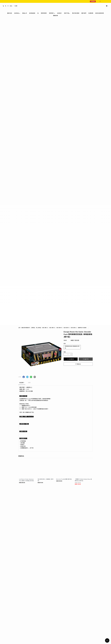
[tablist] (55, 383)
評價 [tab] (29, 383)
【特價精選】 (93, 1)
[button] (24, 377)
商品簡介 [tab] (22, 383)
